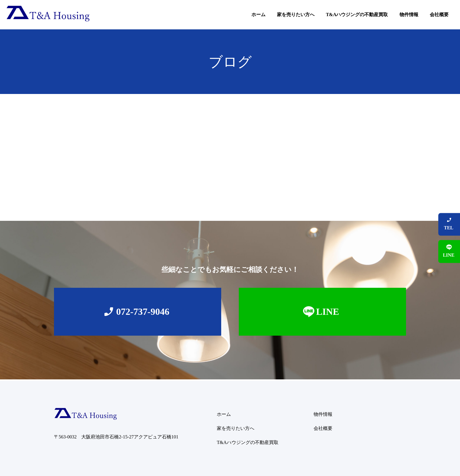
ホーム (258, 15)
